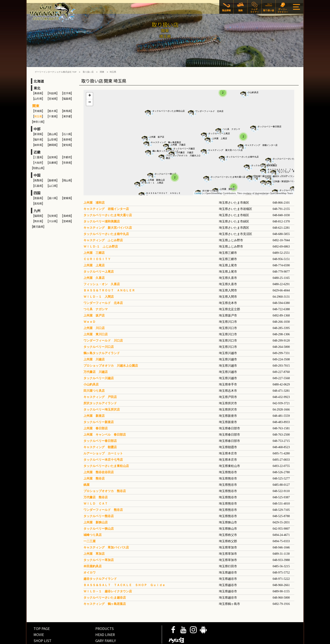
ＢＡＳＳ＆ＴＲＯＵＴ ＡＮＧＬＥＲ (163, 179)
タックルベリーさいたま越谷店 (288, 144)
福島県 (67, 83)
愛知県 (67, 130)
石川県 (67, 119)
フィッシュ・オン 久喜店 (102, 269)
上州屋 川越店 (178, 130)
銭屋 (87, 470)
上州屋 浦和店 (227, 174)
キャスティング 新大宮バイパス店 (225, 135)
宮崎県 (67, 206)
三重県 (38, 142)
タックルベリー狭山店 (165, 159)
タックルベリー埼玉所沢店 (102, 394)
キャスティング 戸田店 (100, 382)
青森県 (38, 78)
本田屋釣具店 (93, 551)
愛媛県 (67, 183)
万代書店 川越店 (185, 137)
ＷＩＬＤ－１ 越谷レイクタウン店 (108, 576)
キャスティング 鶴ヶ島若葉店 (166, 127)
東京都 (67, 101)
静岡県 (53, 130)
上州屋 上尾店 (219, 123)
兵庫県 (53, 147)
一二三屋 (90, 526)
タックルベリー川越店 (184, 133)
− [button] (90, 87)
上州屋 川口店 (94, 313)
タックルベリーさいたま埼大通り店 (228, 162)
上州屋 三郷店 (94, 238)
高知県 (38, 188)
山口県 (53, 170)
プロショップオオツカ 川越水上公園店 (183, 142)
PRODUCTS (105, 613)
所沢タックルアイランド (100, 388)
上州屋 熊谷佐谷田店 (99, 457)
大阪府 (38, 147)
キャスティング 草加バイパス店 (106, 532)
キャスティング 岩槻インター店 (261, 130)
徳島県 (38, 183)
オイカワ (90, 557)
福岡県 (38, 201)
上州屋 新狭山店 (156, 165)
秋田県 (53, 78)
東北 (37, 73)
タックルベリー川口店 (99, 332)
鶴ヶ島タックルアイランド (165, 136)
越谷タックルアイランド (102, 564)
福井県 (38, 124)
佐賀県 (53, 201)
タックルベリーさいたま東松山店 (168, 96)
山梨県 (53, 124)
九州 (37, 195)
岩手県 (67, 78)
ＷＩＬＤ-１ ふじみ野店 (101, 231)
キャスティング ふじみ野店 (103, 225)
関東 (102, 57)
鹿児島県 (38, 211)
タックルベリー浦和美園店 (264, 150)
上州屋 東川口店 (262, 161)
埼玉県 (113, 57)
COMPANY (76, 640)
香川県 (53, 183)
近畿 (37, 137)
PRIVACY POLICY (40, 640)
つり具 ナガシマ (231, 114)
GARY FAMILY (106, 625)
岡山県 (67, 165)
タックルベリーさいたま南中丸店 (242, 142)
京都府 (67, 142)
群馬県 (67, 96)
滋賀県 (53, 142)
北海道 (39, 66)
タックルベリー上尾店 (219, 118)
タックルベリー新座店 (99, 407)
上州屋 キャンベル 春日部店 (105, 419)
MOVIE (39, 619)
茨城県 (38, 96)
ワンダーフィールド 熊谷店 (103, 495)
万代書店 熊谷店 (96, 482)
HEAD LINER (105, 619)
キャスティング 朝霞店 (100, 432)
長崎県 (67, 201)
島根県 (53, 165)
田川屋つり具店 (210, 176)
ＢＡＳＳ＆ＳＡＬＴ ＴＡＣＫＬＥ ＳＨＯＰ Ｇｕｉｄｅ (124, 570)
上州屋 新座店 (94, 401)
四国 (37, 178)
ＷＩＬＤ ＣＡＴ (96, 488)
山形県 (38, 83)
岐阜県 (38, 130)
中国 (37, 160)
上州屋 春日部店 (96, 413)
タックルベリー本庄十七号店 (103, 445)
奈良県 (67, 147)
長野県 (67, 124)
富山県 (53, 119)
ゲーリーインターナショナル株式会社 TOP (56, 57)
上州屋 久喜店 (94, 263)
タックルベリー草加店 (290, 175)
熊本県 (38, 206)
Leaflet (198, 178)
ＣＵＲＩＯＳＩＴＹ (97, 244)
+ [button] (90, 81)
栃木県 (53, 96)
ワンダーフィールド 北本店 (209, 96)
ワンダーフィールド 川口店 (103, 325)
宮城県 (53, 83)
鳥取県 (38, 165)
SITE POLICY (60, 640)
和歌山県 (38, 153)
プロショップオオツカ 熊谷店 (105, 476)
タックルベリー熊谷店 (99, 501)
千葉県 (53, 101)
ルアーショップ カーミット (103, 438)
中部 (37, 114)
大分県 (53, 206)
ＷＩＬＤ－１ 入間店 (152, 168)
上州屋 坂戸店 (157, 122)
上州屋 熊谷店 (94, 463)
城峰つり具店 (93, 520)
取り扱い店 (88, 57)
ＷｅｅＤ (90, 307)
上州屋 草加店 (280, 166)
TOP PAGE (42, 613)
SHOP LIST (42, 625)
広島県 (38, 170)
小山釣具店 (253, 77)
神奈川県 (38, 106)
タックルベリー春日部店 (269, 111)
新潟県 (38, 119)
